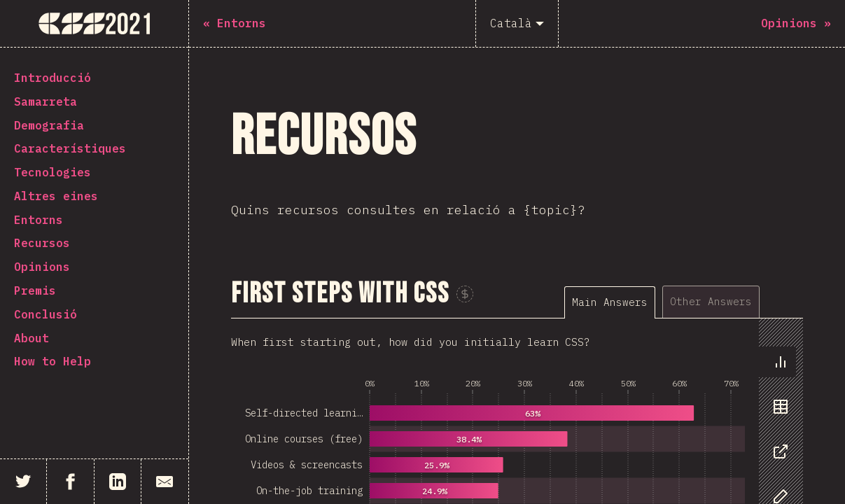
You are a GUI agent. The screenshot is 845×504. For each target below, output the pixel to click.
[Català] (517, 23)
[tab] (610, 302)
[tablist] (684, 301)
